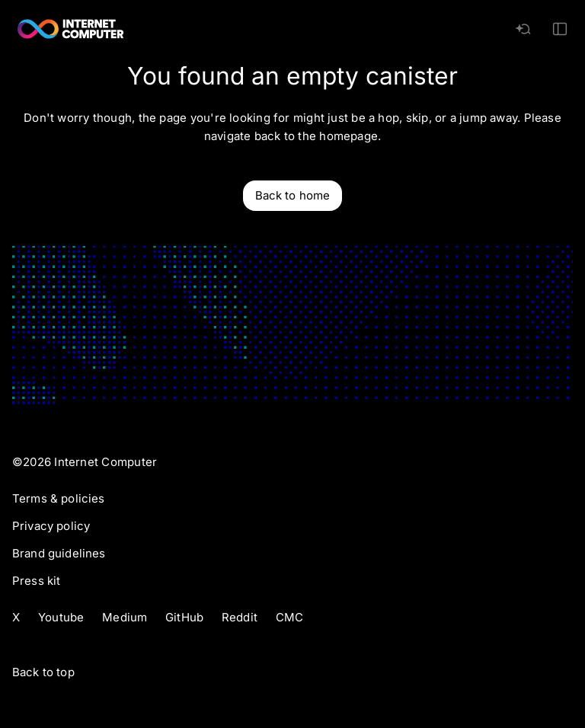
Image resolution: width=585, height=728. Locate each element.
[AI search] (523, 29)
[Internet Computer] (71, 29)
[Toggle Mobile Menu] (560, 29)
